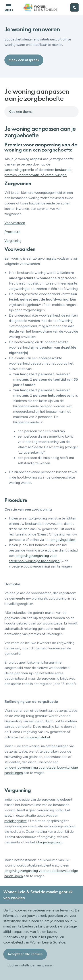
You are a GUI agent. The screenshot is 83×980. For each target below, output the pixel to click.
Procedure (12, 232)
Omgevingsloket (49, 842)
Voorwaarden (15, 223)
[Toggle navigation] (9, 7)
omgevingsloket (63, 540)
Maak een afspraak (24, 60)
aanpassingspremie (19, 170)
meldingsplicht (15, 821)
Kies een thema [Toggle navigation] (21, 112)
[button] (31, 965)
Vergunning (13, 241)
